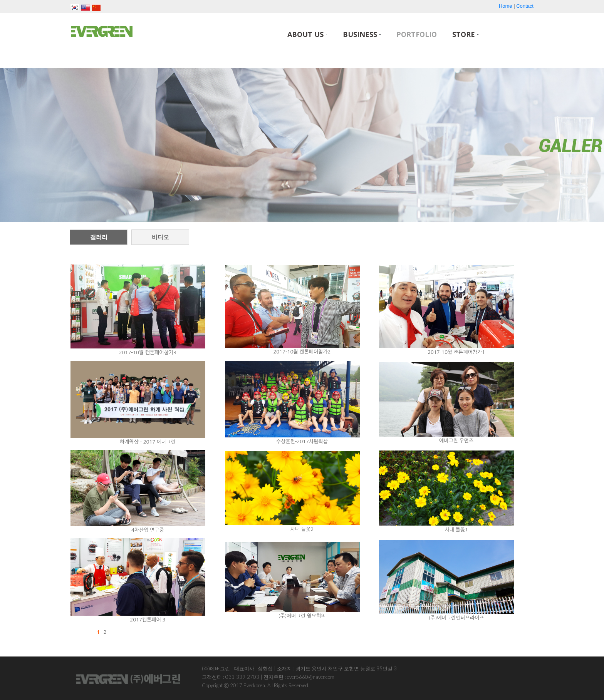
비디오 (160, 237)
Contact (525, 6)
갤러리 (99, 237)
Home (506, 6)
